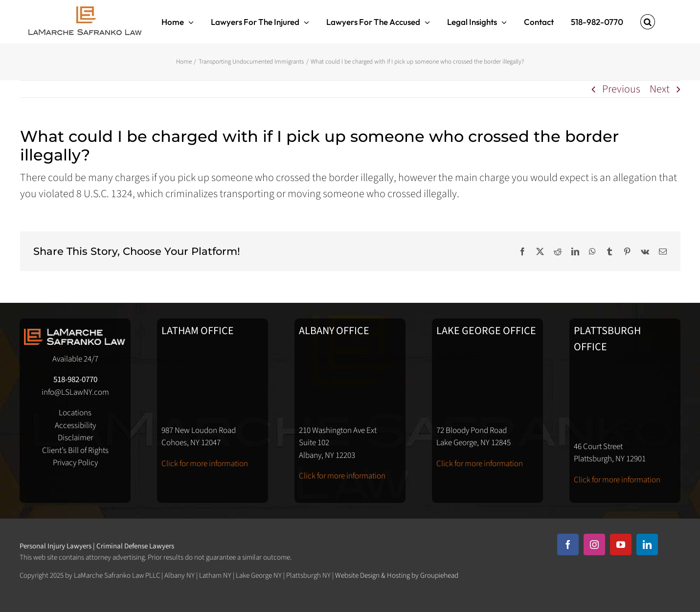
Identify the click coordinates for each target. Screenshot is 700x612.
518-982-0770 (75, 380)
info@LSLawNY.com (75, 392)
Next (660, 89)
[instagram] (594, 544)
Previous (621, 89)
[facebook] (568, 544)
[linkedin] (647, 544)
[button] (648, 22)
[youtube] (621, 544)
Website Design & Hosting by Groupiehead (397, 576)
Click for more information (205, 464)
